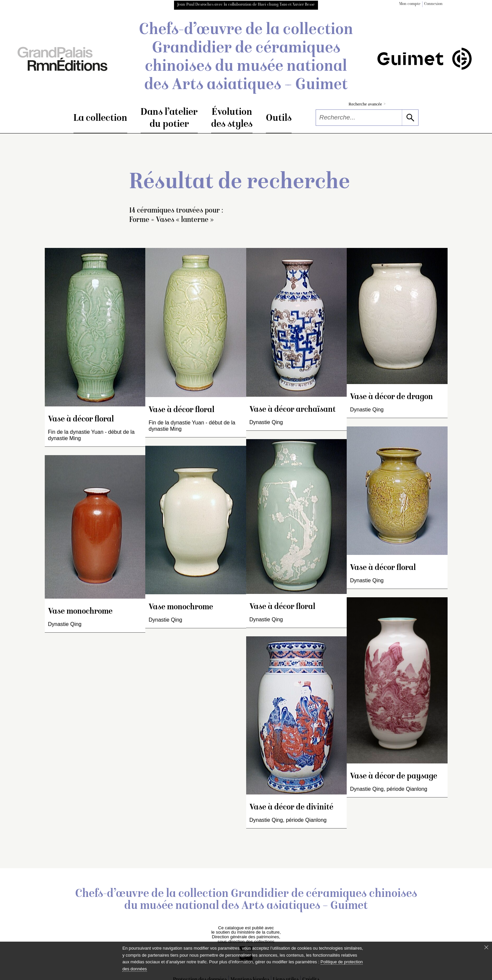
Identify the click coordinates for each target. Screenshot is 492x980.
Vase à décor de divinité (291, 808)
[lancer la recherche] (410, 118)
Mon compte (410, 4)
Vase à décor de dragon (391, 397)
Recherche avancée (367, 104)
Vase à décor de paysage (394, 777)
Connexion (433, 4)
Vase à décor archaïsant (293, 410)
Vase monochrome (80, 612)
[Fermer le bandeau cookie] (486, 947)
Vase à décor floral (81, 420)
